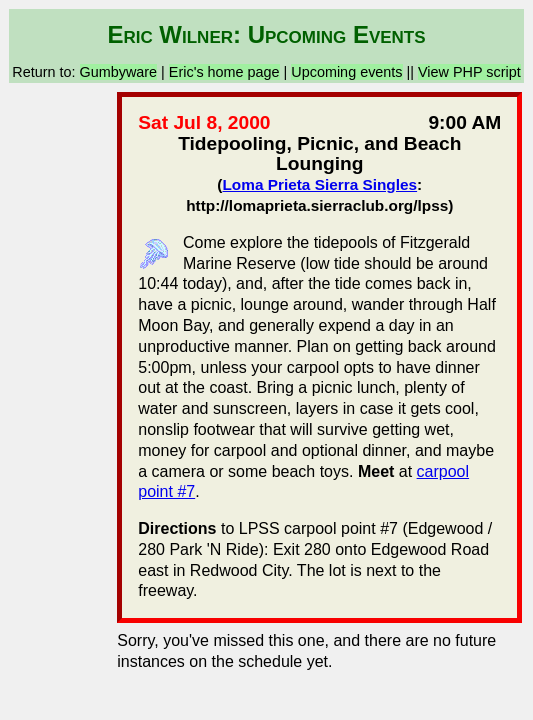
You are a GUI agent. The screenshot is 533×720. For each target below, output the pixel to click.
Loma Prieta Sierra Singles (319, 184)
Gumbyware (119, 72)
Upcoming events (346, 72)
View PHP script (469, 72)
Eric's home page (224, 72)
